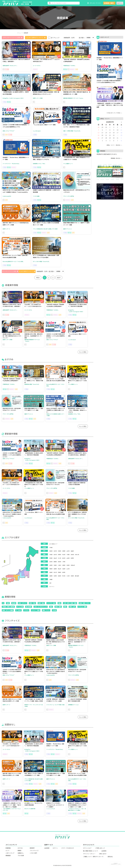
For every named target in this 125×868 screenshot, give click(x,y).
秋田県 (64, 551)
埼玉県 (64, 555)
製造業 (14, 603)
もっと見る (83, 352)
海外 (50, 583)
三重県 (64, 562)
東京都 (72, 555)
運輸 (59, 603)
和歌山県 (73, 565)
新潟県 (51, 558)
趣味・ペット (46, 610)
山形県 (68, 551)
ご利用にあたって (100, 848)
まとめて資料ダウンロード (36, 38)
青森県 (51, 551)
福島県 (72, 551)
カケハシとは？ (87, 848)
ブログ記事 (21, 855)
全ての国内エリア (53, 544)
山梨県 (68, 558)
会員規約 (104, 851)
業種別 (19, 850)
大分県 (68, 576)
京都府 (55, 565)
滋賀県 (51, 565)
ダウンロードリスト (94, 3)
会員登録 (47, 848)
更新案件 (32, 848)
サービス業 (20, 607)
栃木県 (55, 555)
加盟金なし (21, 853)
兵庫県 (64, 565)
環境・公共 (72, 607)
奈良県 (68, 565)
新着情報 (8, 848)
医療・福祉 (41, 603)
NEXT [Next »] (59, 278)
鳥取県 (51, 569)
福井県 (64, 558)
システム (26, 610)
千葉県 (68, 555)
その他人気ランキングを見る (114, 113)
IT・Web (18, 610)
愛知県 (59, 562)
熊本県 (64, 576)
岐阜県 (51, 562)
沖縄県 (51, 579)
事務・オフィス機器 (8, 610)
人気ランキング (10, 853)
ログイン (120, 3)
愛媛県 (59, 572)
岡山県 (59, 569)
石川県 (59, 558)
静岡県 (55, 562)
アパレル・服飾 (82, 607)
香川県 (55, 572)
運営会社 (110, 857)
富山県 (55, 558)
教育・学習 (32, 603)
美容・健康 (58, 607)
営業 (8, 603)
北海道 (51, 547)
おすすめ (20, 848)
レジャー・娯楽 (36, 610)
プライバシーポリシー (89, 854)
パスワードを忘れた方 (67, 848)
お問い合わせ (103, 854)
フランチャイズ (34, 850)
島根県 (55, 569)
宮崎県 (72, 576)
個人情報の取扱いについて (90, 851)
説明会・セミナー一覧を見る (114, 145)
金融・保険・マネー (85, 603)
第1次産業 (29, 607)
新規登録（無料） (109, 3)
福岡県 (51, 576)
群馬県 (59, 555)
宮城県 (59, 551)
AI (3, 603)
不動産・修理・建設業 (8, 607)
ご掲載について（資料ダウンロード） (94, 857)
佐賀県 (55, 576)
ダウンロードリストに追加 (13, 38)
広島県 (64, 569)
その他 (54, 610)
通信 (51, 607)
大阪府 (59, 565)
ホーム (19, 33)
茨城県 (51, 555)
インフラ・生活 (51, 603)
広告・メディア (23, 603)
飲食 (65, 607)
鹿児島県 (77, 576)
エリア (7, 850)
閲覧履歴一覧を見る (116, 158)
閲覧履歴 (8, 855)
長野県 (72, 558)
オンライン (52, 587)
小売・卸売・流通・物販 (70, 603)
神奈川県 (77, 555)
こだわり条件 (33, 853)
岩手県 (55, 551)
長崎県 (59, 576)
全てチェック (55, 38)
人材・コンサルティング (41, 607)
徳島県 (51, 572)
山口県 (68, 569)
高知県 (64, 572)
